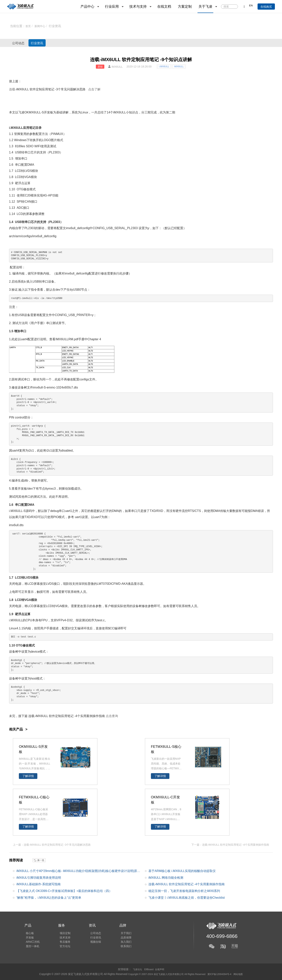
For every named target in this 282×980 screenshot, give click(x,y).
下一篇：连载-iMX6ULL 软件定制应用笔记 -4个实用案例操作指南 (230, 844)
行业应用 (112, 7)
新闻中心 (41, 26)
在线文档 (164, 7)
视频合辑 (91, 942)
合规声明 (161, 969)
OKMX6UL (32, 112)
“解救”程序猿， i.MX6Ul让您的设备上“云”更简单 (49, 897)
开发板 (49, 112)
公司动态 (23, 43)
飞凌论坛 (136, 969)
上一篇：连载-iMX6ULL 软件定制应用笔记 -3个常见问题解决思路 (52, 844)
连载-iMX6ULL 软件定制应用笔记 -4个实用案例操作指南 (187, 884)
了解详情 (28, 776)
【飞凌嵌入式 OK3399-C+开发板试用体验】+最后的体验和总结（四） (64, 891)
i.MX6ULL (164, 67)
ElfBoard (149, 969)
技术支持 (62, 937)
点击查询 (112, 716)
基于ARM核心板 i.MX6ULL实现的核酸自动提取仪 (182, 871)
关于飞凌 (205, 7)
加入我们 (120, 942)
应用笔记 (48, 89)
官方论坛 (62, 948)
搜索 (235, 7)
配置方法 (42, 134)
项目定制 (62, 932)
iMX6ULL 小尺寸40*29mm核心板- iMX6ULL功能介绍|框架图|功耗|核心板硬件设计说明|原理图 (79, 871)
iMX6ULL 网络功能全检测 (166, 877)
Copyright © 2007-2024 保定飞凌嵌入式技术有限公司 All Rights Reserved (165, 974)
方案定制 (185, 7)
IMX (58, 339)
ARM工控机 (31, 942)
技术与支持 (138, 7)
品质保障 (120, 937)
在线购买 (266, 7)
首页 (28, 26)
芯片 (34, 152)
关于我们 (120, 932)
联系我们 (120, 948)
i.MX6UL (15, 511)
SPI (19, 202)
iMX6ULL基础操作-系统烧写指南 (39, 884)
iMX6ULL (179, 67)
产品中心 (87, 7)
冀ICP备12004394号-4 (224, 974)
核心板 (28, 932)
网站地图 (245, 974)
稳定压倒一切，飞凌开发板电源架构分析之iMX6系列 (184, 891)
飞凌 (21, 112)
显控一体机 (31, 948)
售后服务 (62, 942)
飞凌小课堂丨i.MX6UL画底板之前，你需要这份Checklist (187, 897)
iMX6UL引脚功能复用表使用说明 (39, 877)
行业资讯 (57, 26)
